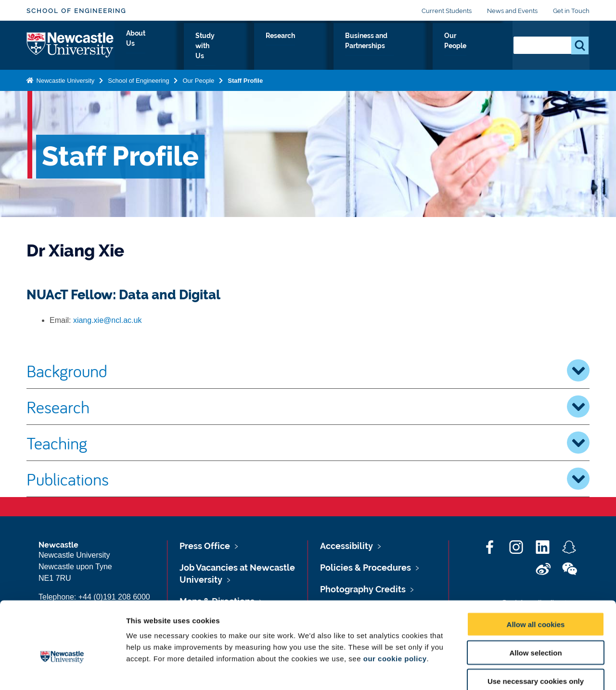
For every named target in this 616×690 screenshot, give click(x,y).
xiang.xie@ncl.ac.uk (108, 320)
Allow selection (535, 600)
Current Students (447, 11)
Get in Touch (571, 11)
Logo (71, 45)
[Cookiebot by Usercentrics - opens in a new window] (62, 671)
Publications (308, 479)
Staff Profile (245, 79)
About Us (192, 47)
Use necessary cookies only (536, 629)
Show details (505, 671)
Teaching (308, 443)
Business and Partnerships (391, 47)
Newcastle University (64, 79)
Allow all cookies (536, 572)
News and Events (512, 11)
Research (309, 47)
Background (308, 371)
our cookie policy (395, 606)
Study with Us (250, 47)
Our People (476, 47)
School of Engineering (76, 11)
